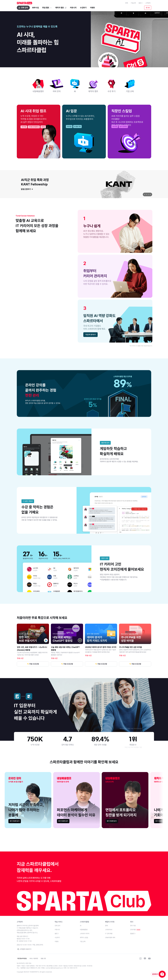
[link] (15, 821)
